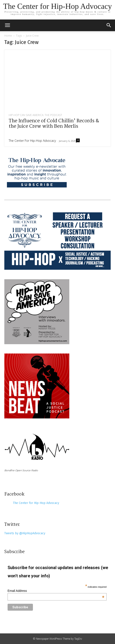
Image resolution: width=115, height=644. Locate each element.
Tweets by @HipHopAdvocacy (25, 533)
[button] (109, 25)
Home (8, 36)
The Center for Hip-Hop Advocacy (32, 141)
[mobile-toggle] (7, 25)
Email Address (56, 591)
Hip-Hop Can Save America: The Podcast (35, 115)
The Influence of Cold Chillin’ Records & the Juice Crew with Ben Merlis (54, 124)
